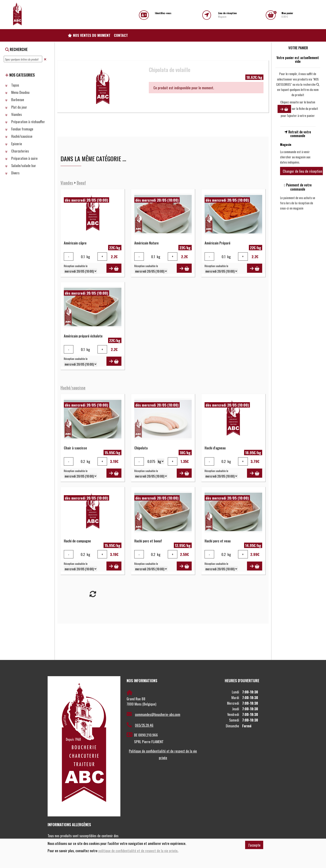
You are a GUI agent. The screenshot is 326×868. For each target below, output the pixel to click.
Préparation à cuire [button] (21, 158)
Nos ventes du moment (89, 35)
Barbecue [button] (15, 100)
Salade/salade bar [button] (21, 166)
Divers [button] (12, 173)
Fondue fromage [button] (19, 129)
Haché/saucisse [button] (19, 136)
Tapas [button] (12, 85)
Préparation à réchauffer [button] (25, 122)
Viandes (67, 183)
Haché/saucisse (73, 388)
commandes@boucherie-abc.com (153, 714)
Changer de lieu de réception (303, 171)
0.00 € (287, 15)
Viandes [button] (14, 114)
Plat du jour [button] (16, 107)
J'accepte (254, 845)
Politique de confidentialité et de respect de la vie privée (163, 754)
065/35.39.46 (140, 725)
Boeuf (81, 183)
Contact (121, 35)
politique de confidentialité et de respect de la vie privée (138, 851)
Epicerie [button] (14, 144)
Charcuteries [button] (17, 151)
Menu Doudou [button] (17, 92)
